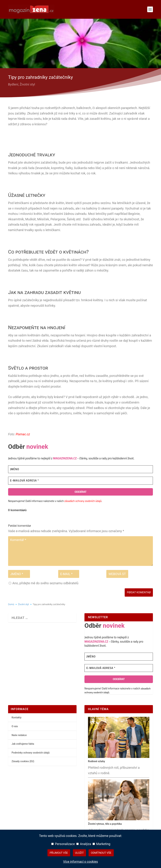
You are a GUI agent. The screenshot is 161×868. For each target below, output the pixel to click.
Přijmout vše (59, 853)
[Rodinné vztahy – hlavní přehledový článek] (119, 757)
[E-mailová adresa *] (81, 481)
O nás (15, 726)
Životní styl (27, 84)
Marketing (101, 844)
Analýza (84, 844)
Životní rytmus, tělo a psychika (105, 824)
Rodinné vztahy (96, 761)
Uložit (79, 853)
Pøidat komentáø (139, 592)
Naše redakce (19, 735)
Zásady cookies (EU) (23, 761)
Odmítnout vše (101, 853)
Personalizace (63, 844)
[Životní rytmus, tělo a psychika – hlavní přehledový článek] (119, 819)
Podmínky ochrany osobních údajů (31, 753)
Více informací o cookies (80, 862)
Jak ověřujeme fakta (23, 744)
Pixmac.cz (23, 434)
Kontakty (17, 718)
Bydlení (13, 84)
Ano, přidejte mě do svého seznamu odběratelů (44, 583)
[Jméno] (81, 469)
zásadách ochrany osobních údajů (83, 501)
